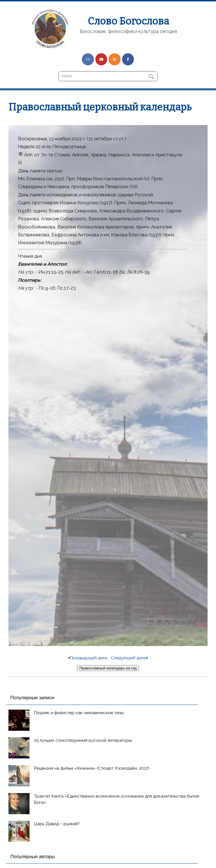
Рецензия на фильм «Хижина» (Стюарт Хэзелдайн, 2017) (92, 768)
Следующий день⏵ (130, 658)
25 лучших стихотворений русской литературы (83, 740)
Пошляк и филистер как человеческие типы (79, 713)
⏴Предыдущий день (88, 658)
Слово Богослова (128, 21)
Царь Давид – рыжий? (57, 824)
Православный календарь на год (108, 668)
